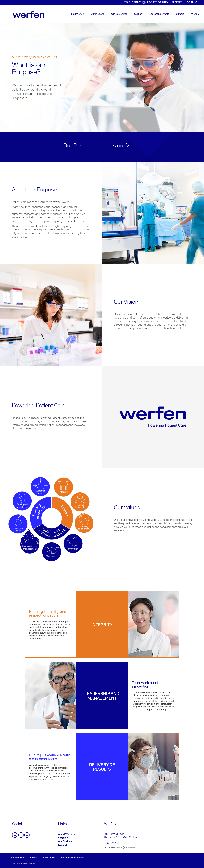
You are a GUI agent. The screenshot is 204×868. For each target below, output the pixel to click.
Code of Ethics (49, 858)
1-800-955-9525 (112, 843)
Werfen (195, 14)
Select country (159, 2)
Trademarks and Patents (72, 858)
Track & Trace (135, 2)
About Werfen (77, 14)
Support (138, 14)
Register (177, 2)
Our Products (98, 14)
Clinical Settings (119, 14)
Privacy (34, 858)
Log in (189, 2)
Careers (180, 14)
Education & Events (159, 14)
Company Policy (18, 858)
